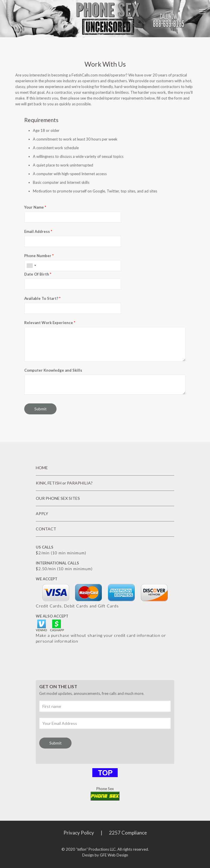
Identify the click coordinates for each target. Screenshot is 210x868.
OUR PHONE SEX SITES (58, 498)
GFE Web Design (114, 855)
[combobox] (31, 266)
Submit (40, 409)
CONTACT (46, 529)
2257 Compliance (128, 833)
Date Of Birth (38, 274)
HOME (42, 468)
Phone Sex (105, 789)
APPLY (42, 513)
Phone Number (39, 256)
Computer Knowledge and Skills (53, 370)
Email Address (38, 231)
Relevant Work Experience (50, 323)
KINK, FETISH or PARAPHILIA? (64, 483)
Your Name (35, 207)
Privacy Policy (79, 833)
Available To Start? (42, 298)
